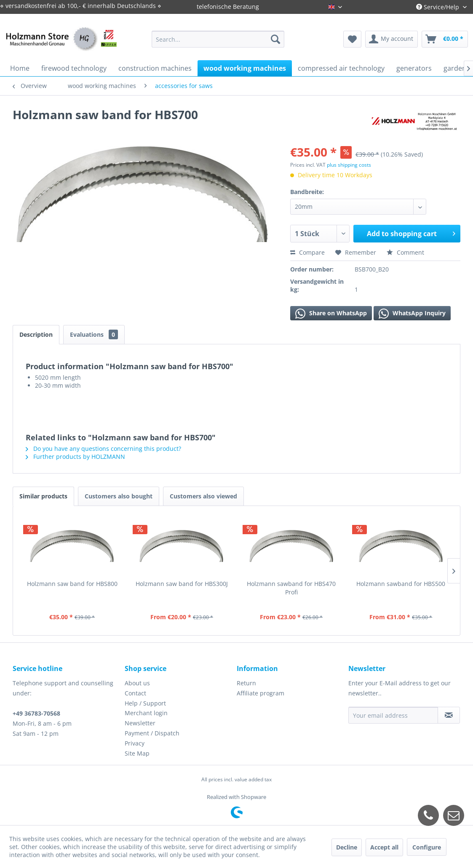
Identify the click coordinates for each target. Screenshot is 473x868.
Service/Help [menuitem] (438, 7)
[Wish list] (352, 39)
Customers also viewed (203, 496)
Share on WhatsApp (331, 314)
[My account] (391, 39)
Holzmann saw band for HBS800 (72, 584)
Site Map (137, 753)
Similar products (43, 496)
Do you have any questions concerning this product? (103, 449)
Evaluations (94, 334)
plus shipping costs (349, 165)
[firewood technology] (74, 68)
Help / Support (145, 703)
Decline (347, 847)
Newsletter (140, 723)
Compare (307, 252)
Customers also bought (119, 496)
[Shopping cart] (445, 39)
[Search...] (218, 39)
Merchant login (146, 713)
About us (137, 683)
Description (36, 334)
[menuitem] (218, 39)
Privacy (135, 743)
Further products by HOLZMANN (75, 457)
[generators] (414, 68)
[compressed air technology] (341, 68)
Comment (405, 252)
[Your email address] (393, 715)
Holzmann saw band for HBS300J (182, 584)
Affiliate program (261, 693)
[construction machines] (155, 68)
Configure (427, 847)
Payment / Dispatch (152, 733)
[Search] (275, 39)
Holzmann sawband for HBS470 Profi (291, 588)
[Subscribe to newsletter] (449, 715)
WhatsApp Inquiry (412, 314)
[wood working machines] (245, 68)
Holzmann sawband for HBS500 (401, 584)
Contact (135, 693)
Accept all (384, 847)
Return (246, 683)
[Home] (20, 68)
